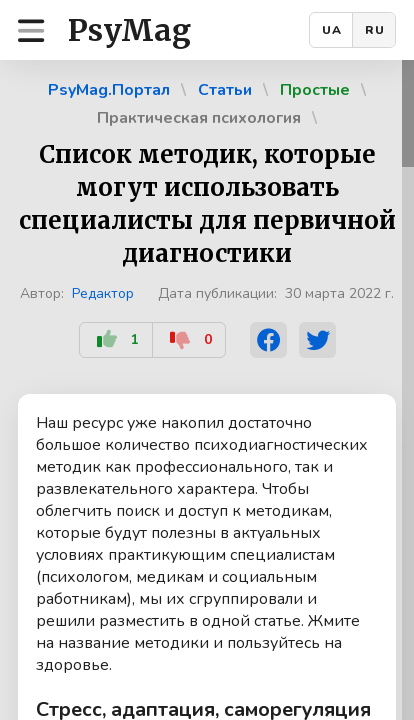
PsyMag (129, 30)
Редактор (103, 293)
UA (332, 30)
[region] (207, 390)
